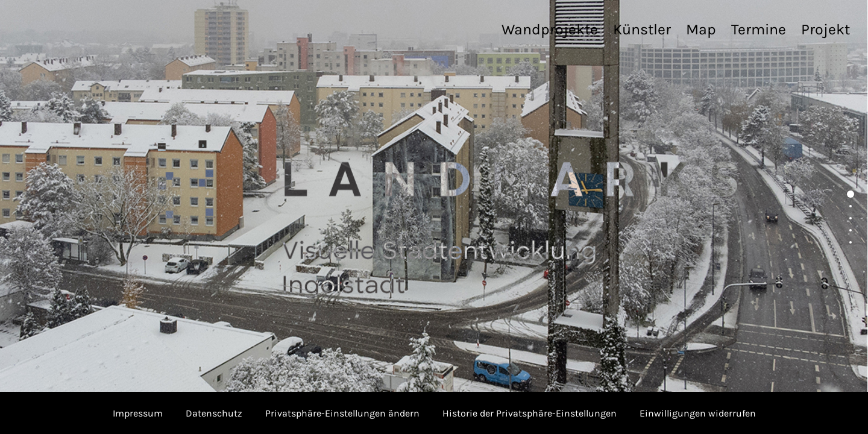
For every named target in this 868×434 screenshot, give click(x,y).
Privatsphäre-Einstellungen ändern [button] (342, 413)
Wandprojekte (550, 29)
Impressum (138, 413)
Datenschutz (214, 413)
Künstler (642, 29)
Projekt (826, 29)
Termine (759, 29)
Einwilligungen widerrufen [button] (698, 413)
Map (701, 29)
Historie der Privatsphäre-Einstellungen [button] (530, 413)
